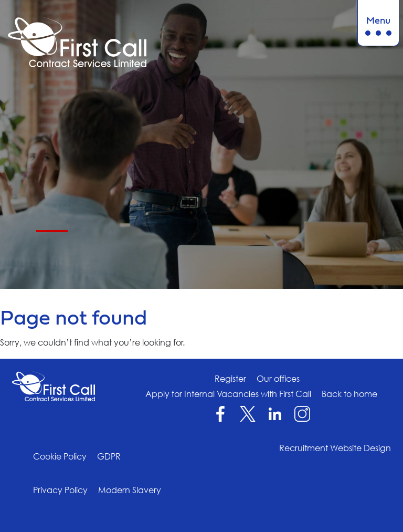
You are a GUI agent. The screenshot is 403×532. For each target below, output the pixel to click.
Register (230, 379)
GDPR (109, 456)
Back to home (349, 394)
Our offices (278, 379)
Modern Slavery (130, 490)
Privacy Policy (60, 490)
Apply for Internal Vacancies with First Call (228, 394)
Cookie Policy (60, 456)
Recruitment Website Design (335, 448)
